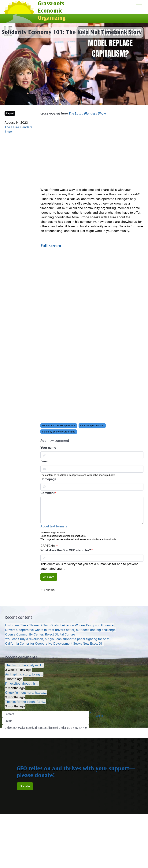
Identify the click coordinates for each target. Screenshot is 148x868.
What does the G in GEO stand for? (66, 550)
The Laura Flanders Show (87, 113)
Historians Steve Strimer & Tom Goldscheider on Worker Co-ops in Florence (59, 625)
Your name (48, 448)
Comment (48, 493)
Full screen (51, 246)
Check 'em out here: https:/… (26, 693)
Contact (9, 714)
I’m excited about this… (22, 683)
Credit (8, 721)
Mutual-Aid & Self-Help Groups (59, 426)
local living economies (92, 426)
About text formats (54, 526)
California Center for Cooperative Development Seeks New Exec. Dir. (54, 643)
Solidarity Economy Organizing (59, 432)
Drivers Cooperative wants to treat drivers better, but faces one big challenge (60, 630)
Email (44, 461)
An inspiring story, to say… (24, 674)
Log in (99, 716)
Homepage (48, 479)
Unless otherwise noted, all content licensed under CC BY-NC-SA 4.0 (46, 728)
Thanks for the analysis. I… (24, 665)
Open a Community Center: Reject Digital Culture (40, 634)
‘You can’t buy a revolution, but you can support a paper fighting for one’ (57, 639)
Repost (10, 113)
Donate (25, 786)
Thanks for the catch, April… (25, 702)
